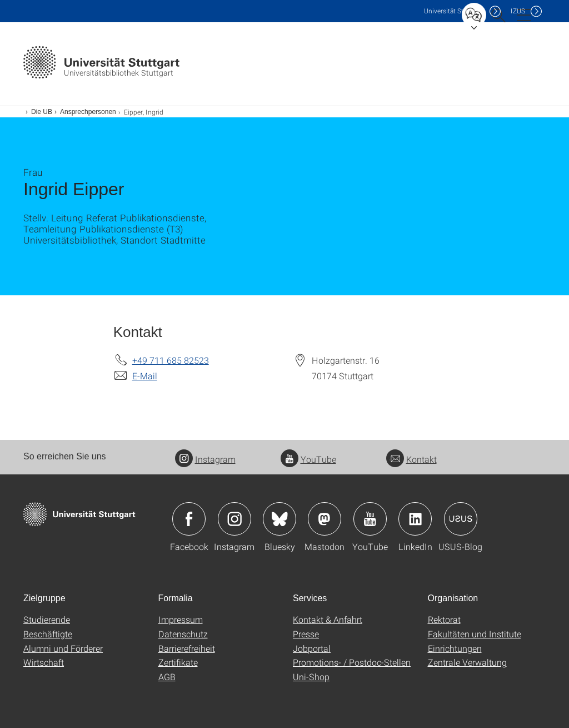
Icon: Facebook (189, 519)
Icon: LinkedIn (415, 519)
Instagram (205, 459)
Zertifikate (178, 662)
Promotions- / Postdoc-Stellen (352, 662)
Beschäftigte (48, 634)
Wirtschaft (44, 662)
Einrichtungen (455, 648)
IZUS (518, 11)
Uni (454, 11)
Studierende (47, 619)
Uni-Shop (311, 677)
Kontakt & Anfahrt (328, 619)
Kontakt (411, 459)
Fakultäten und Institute (475, 634)
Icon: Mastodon (325, 519)
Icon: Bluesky (279, 519)
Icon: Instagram (234, 519)
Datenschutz (183, 634)
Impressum (181, 619)
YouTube (308, 459)
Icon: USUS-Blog (461, 519)
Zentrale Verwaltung (467, 662)
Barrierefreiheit (187, 648)
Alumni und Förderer (63, 648)
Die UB (42, 112)
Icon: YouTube (370, 519)
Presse (306, 634)
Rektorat (444, 619)
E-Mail (145, 376)
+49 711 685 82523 (171, 360)
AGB (167, 677)
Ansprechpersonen (88, 112)
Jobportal (312, 648)
